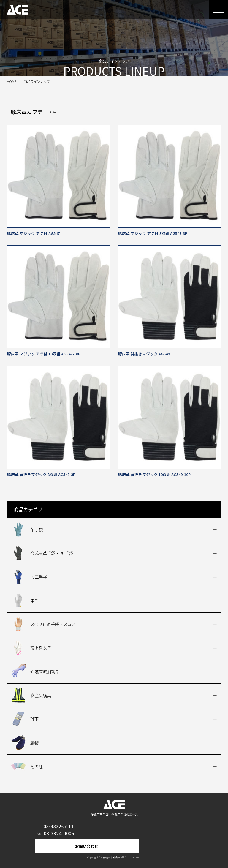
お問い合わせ (87, 846)
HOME (12, 81)
